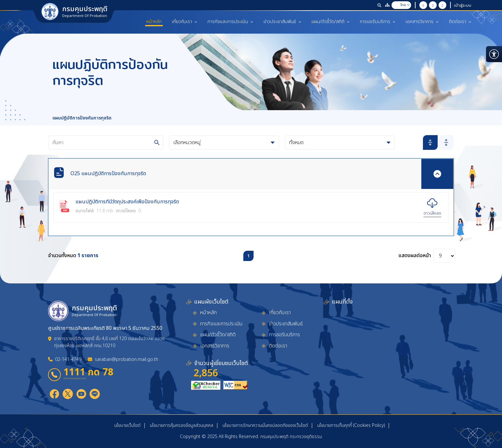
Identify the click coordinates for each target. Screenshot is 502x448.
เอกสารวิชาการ (422, 22)
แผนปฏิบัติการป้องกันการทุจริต (82, 118)
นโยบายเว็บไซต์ (127, 425)
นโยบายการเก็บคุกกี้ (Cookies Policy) (351, 425)
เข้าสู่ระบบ (463, 5)
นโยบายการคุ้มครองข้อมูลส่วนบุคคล (182, 425)
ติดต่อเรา (460, 22)
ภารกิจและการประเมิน (230, 22)
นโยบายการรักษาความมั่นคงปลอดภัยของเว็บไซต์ (265, 425)
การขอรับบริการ (378, 22)
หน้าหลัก (154, 22)
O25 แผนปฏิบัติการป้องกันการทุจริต (108, 174)
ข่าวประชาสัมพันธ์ (282, 22)
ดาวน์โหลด (432, 213)
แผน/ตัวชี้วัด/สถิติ (331, 22)
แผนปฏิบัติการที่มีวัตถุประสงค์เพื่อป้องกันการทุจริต (127, 202)
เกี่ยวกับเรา (185, 22)
